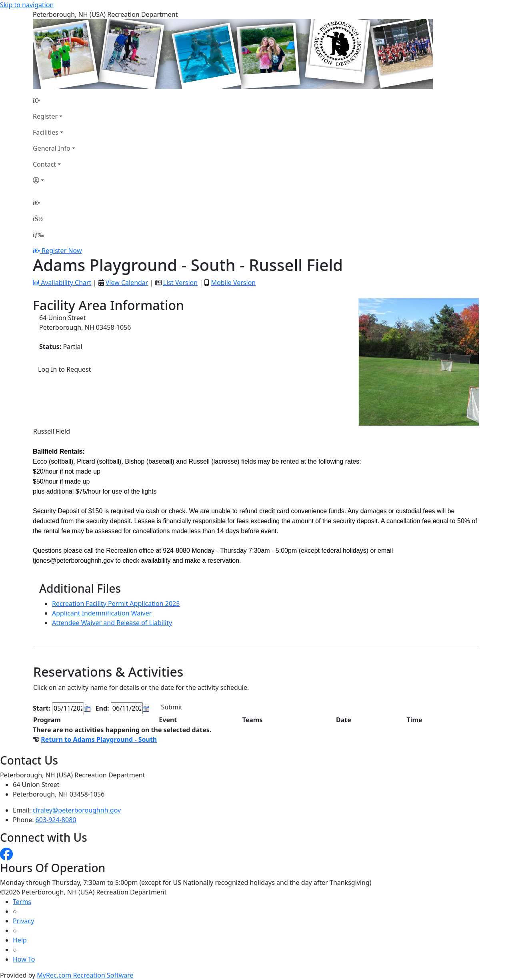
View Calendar (127, 283)
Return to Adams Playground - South (99, 739)
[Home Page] (54, 100)
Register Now (62, 251)
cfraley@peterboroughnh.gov (77, 810)
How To (24, 959)
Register (45, 116)
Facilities (46, 132)
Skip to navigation (27, 5)
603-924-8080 (56, 820)
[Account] (54, 180)
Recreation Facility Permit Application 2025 (116, 604)
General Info (52, 148)
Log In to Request (64, 369)
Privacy (23, 921)
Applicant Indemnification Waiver (102, 613)
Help (20, 940)
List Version (180, 283)
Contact (44, 164)
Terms (22, 902)
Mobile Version (233, 283)
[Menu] (38, 235)
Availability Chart (62, 283)
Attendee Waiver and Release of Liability (112, 623)
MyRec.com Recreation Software (85, 975)
